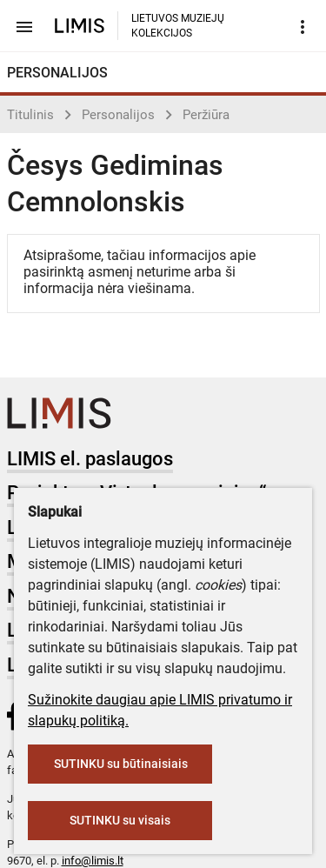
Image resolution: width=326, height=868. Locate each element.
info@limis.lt (93, 861)
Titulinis (30, 115)
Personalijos (118, 115)
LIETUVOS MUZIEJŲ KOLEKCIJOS (178, 26)
